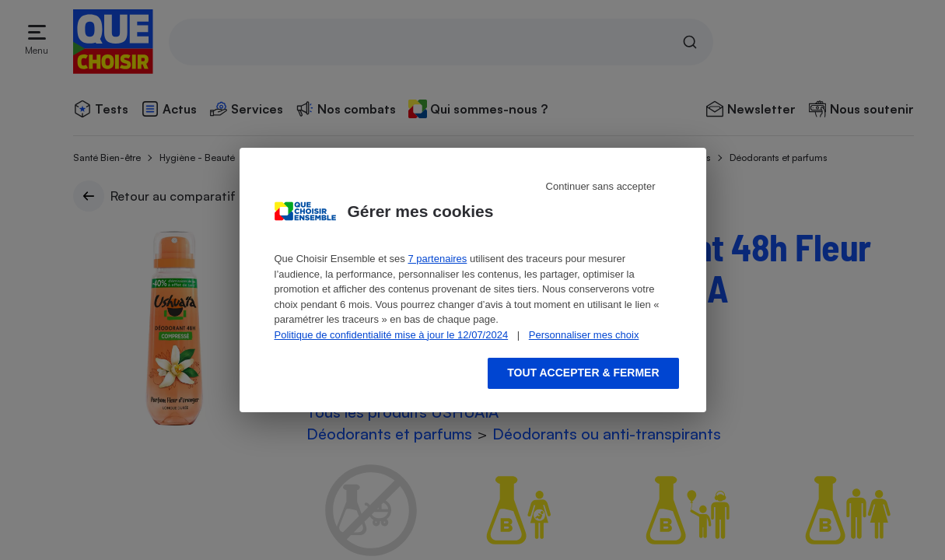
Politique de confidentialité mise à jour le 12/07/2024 (392, 335)
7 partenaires (437, 259)
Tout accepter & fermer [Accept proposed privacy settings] (583, 373)
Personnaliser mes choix (584, 335)
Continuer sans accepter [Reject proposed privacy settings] (601, 186)
